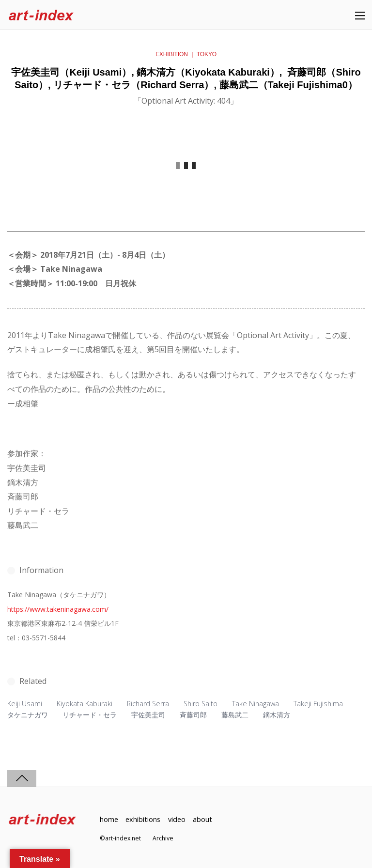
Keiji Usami (25, 704)
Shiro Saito (201, 704)
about (202, 819)
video (177, 819)
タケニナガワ (28, 715)
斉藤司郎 (193, 715)
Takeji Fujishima (318, 704)
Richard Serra (148, 704)
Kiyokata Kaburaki (85, 704)
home (109, 819)
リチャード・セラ (90, 715)
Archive (163, 838)
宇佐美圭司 (148, 715)
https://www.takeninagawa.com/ (58, 609)
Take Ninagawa (256, 704)
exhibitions (143, 819)
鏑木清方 (277, 715)
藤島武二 (235, 715)
